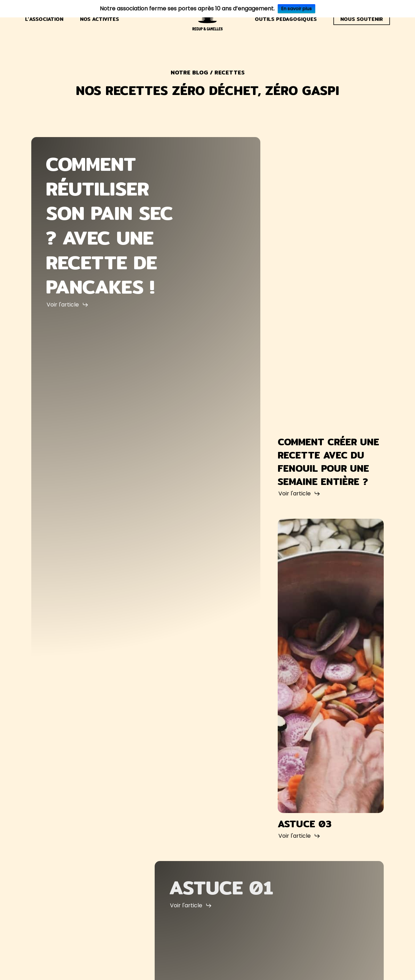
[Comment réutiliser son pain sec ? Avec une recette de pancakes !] (146, 490)
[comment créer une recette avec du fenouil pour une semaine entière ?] (331, 284)
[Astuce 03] (331, 666)
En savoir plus (296, 9)
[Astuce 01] (269, 892)
